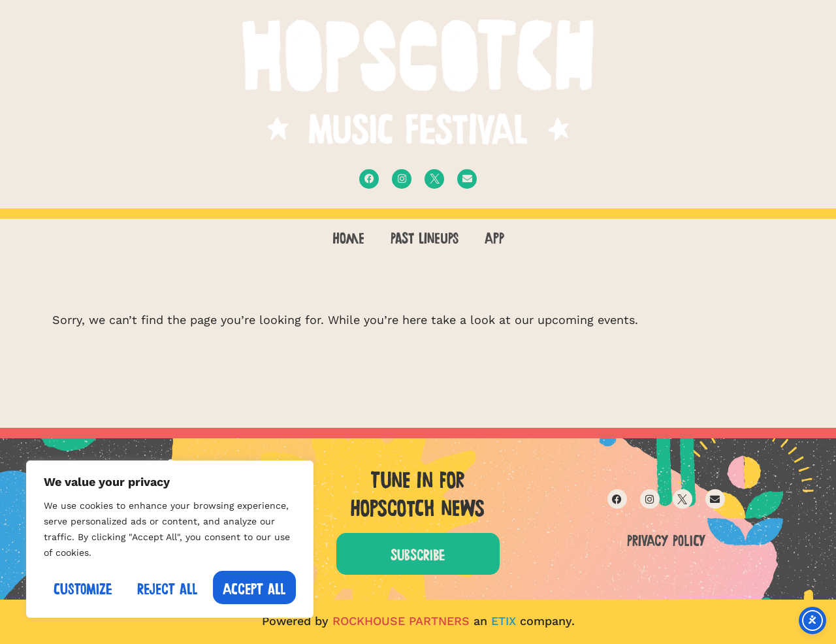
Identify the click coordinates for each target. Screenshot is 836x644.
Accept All (254, 588)
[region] (170, 539)
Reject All (168, 588)
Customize (83, 588)
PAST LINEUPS (425, 236)
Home (348, 236)
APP (494, 236)
